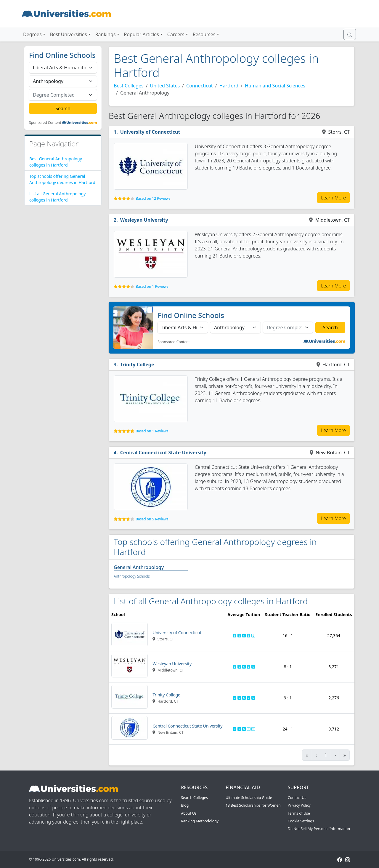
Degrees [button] (32, 34)
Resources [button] (204, 34)
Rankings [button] (106, 34)
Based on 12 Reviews (153, 198)
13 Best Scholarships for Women (253, 805)
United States (165, 86)
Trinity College (137, 365)
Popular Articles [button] (142, 34)
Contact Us (297, 798)
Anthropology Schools (132, 576)
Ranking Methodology (200, 821)
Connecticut (200, 86)
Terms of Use (299, 813)
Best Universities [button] (69, 34)
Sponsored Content (45, 123)
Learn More (333, 198)
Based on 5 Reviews (152, 519)
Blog (185, 805)
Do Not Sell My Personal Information (319, 829)
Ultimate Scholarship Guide (249, 798)
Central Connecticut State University (163, 453)
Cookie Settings (301, 821)
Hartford (229, 86)
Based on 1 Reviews (152, 286)
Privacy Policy (299, 805)
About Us (189, 813)
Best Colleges (129, 86)
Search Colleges (194, 798)
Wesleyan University (144, 220)
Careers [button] (176, 34)
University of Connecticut (150, 132)
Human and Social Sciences (275, 86)
